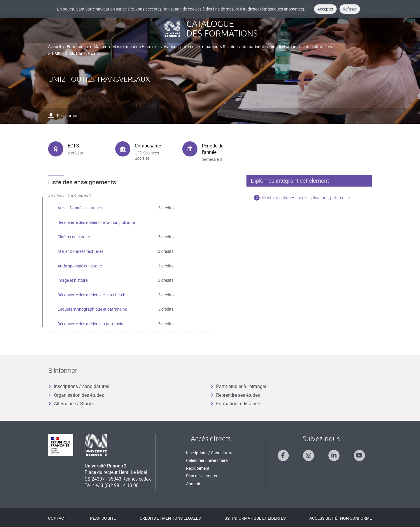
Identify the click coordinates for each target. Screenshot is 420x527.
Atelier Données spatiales (80, 208)
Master (100, 47)
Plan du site (103, 518)
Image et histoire (72, 280)
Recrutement (198, 468)
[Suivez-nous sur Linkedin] (334, 455)
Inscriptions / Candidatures (211, 453)
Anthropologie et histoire (80, 266)
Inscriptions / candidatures (79, 386)
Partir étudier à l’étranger (238, 386)
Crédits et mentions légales (170, 518)
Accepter (325, 9)
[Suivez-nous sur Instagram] (309, 455)
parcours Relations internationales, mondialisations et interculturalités (269, 47)
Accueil (55, 47)
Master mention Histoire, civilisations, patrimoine (156, 47)
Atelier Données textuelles (80, 251)
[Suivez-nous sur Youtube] (359, 455)
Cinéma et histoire (74, 237)
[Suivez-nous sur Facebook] (283, 455)
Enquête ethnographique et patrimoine (92, 309)
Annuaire (194, 484)
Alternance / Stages (71, 403)
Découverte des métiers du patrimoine (91, 324)
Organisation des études (76, 395)
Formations (77, 47)
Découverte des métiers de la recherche (92, 295)
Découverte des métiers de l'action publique (96, 222)
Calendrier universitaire (207, 460)
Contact (57, 518)
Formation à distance (235, 403)
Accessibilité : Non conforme (341, 518)
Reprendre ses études (235, 395)
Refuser (350, 9)
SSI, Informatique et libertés (255, 518)
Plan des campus (202, 476)
